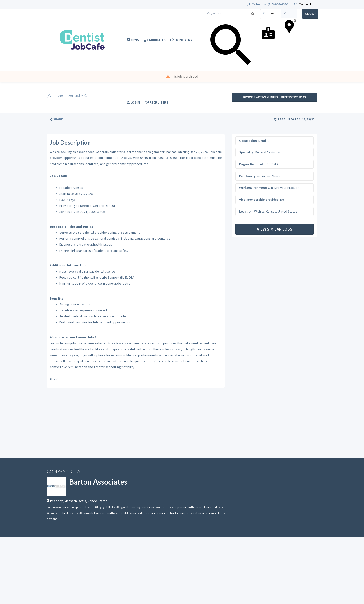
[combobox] (268, 14)
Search (311, 14)
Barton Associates (98, 482)
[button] (56, 119)
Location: (246, 211)
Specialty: (247, 152)
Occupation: (248, 141)
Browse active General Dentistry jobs (275, 97)
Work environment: (253, 188)
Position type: (250, 176)
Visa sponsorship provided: (259, 200)
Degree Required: (252, 164)
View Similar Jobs (275, 229)
